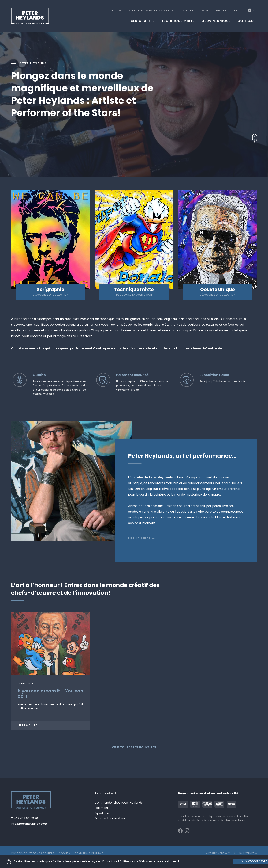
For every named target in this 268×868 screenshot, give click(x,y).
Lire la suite (142, 538)
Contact (247, 21)
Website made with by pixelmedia (231, 853)
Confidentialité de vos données (33, 853)
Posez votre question (110, 818)
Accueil (117, 10)
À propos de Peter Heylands (151, 10)
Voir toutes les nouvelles (134, 747)
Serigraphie (143, 21)
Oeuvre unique (216, 21)
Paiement (101, 808)
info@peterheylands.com (29, 824)
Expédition (102, 813)
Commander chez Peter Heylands (119, 803)
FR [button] (236, 10)
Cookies (64, 853)
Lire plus (177, 861)
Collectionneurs (212, 10)
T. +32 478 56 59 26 (24, 818)
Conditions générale (89, 853)
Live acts (186, 10)
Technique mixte (178, 21)
